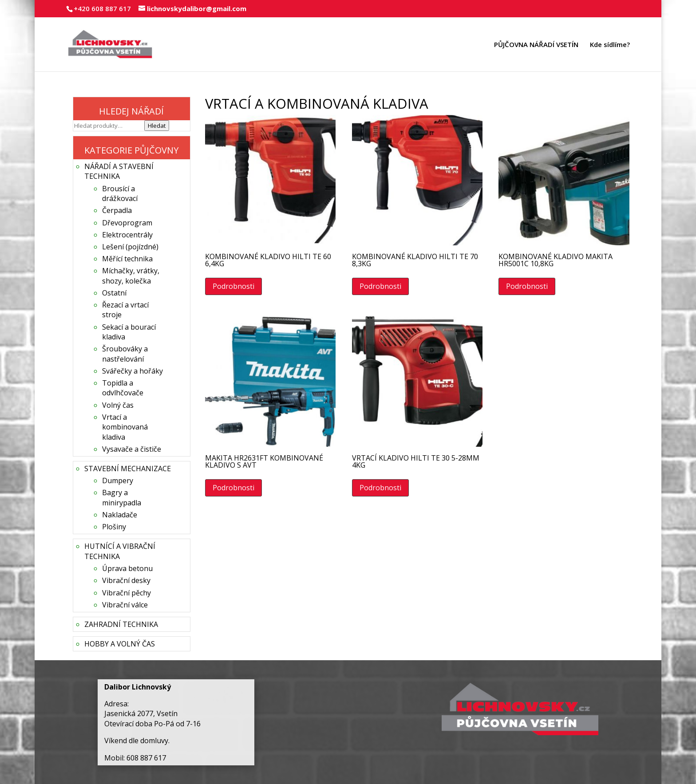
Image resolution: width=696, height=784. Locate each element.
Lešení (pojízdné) (130, 247)
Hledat (157, 126)
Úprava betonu (127, 568)
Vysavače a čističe (132, 449)
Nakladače (120, 515)
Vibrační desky (126, 580)
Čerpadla (117, 210)
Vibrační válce (125, 605)
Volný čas (118, 405)
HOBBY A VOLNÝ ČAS (120, 644)
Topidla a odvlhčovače (123, 388)
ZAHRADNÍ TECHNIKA (121, 624)
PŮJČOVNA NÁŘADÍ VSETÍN (536, 45)
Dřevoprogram (127, 223)
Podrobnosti (233, 286)
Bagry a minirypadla (122, 497)
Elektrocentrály (127, 235)
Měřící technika (127, 259)
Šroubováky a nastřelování (125, 354)
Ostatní (114, 293)
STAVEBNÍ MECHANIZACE (128, 469)
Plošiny (114, 527)
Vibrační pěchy (127, 593)
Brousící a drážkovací (120, 193)
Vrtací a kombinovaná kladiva (125, 427)
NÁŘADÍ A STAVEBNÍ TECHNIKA (119, 171)
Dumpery (118, 481)
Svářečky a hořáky (132, 371)
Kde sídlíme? (610, 45)
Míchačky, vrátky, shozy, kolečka (131, 276)
